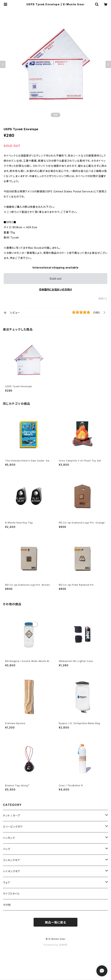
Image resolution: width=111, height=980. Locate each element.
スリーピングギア (13, 827)
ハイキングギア (12, 871)
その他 (7, 905)
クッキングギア (12, 860)
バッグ (6, 849)
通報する (103, 299)
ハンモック (9, 838)
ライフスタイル (11, 894)
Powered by (55, 945)
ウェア (6, 882)
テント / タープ (12, 815)
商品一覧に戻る (55, 922)
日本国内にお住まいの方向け (55, 289)
